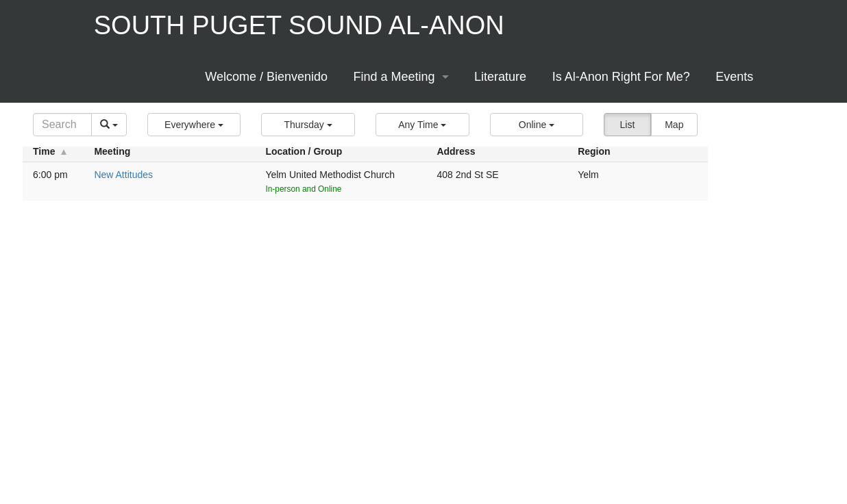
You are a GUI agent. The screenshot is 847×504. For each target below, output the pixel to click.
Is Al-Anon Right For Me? (621, 77)
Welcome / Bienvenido (266, 77)
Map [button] (674, 125)
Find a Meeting (394, 77)
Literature (500, 77)
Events (734, 77)
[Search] (62, 125)
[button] (194, 125)
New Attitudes (123, 175)
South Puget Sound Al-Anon (299, 25)
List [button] (628, 125)
